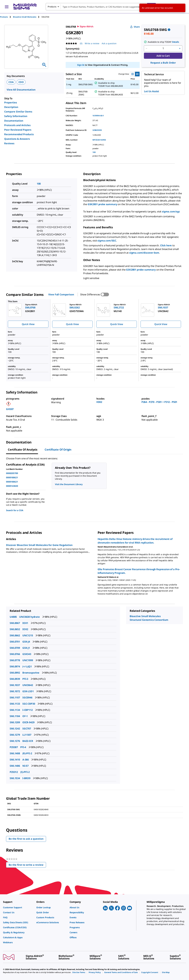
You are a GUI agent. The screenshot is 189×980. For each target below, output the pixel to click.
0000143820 (12, 486)
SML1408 (15, 753)
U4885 (13, 617)
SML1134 (15, 710)
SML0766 (15, 654)
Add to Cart (163, 56)
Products (4, 17)
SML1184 (15, 716)
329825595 (97, 130)
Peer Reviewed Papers (18, 130)
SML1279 (15, 735)
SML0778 (15, 660)
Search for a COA (15, 510)
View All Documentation (21, 90)
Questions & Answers (17, 139)
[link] (18, 907)
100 (94, 152)
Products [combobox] (52, 7)
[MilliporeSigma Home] (25, 7)
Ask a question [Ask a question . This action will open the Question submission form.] (109, 43)
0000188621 (12, 477)
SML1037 (15, 685)
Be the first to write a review (27, 865)
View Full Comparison (61, 294)
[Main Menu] (7, 7)
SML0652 (15, 629)
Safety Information (16, 116)
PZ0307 (14, 747)
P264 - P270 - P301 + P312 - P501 (159, 402)
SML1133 (15, 704)
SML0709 (15, 648)
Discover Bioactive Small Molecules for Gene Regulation (39, 545)
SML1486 (15, 766)
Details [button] (176, 42)
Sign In (81, 65)
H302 (99, 402)
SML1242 (15, 729)
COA (11, 82)
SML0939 (15, 679)
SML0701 (15, 642)
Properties (11, 102)
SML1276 (15, 741)
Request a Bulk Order (163, 63)
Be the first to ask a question (26, 839)
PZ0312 (14, 772)
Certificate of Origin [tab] (58, 450)
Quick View (28, 324)
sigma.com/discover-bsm (144, 253)
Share (135, 27)
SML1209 (15, 722)
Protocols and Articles (17, 125)
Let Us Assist (152, 91)
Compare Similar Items (18, 112)
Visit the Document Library (69, 484)
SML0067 (15, 623)
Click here (166, 245)
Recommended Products (19, 134)
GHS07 (10, 409)
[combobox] (101, 7)
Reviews (9, 143)
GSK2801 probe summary (102, 204)
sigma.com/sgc (171, 212)
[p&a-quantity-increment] (180, 48)
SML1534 (15, 778)
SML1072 (15, 691)
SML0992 (15, 673)
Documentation (14, 121)
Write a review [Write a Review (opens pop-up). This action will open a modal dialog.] (92, 43)
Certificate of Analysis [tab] (23, 450)
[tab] (7, 17)
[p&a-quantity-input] (163, 48)
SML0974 (15, 666)
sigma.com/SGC (107, 241)
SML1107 (15, 697)
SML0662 (15, 635)
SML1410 (15, 760)
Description (11, 107)
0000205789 (12, 473)
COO (21, 82)
